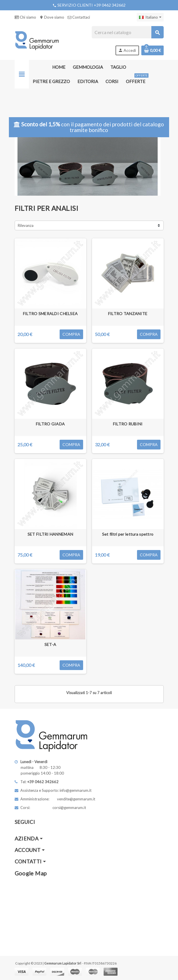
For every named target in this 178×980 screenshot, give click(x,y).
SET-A (50, 644)
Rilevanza (26, 225)
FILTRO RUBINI (128, 424)
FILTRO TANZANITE (128, 314)
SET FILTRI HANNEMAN (50, 534)
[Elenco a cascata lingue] (150, 17)
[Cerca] (127, 32)
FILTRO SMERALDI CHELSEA (50, 314)
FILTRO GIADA (50, 424)
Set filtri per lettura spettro (128, 534)
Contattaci (79, 17)
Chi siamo (25, 17)
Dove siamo (52, 17)
